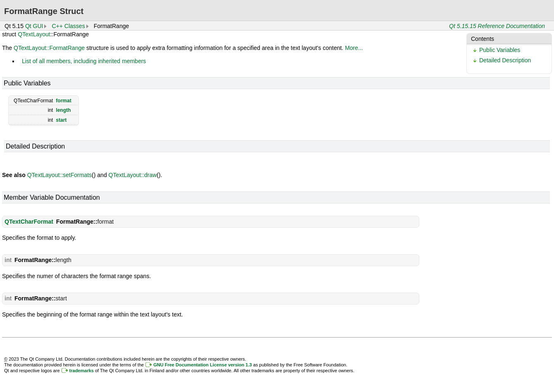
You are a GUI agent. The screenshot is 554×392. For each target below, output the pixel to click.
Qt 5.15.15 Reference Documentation (497, 26)
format (63, 101)
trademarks (82, 371)
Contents (483, 39)
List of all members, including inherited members (84, 61)
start (61, 120)
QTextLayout (34, 34)
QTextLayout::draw (133, 175)
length (63, 110)
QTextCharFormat (29, 222)
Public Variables (500, 50)
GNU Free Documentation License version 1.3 (202, 365)
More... (354, 48)
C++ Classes (68, 26)
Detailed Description (505, 60)
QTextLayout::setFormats (59, 175)
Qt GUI (34, 26)
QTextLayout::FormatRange (49, 48)
